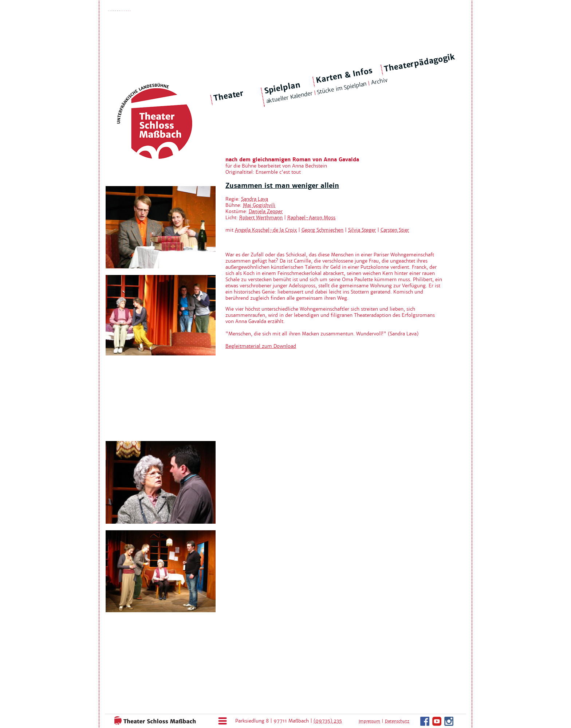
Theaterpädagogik (420, 63)
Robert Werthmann (261, 218)
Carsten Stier (395, 230)
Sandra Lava (255, 199)
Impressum (369, 721)
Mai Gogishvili (259, 205)
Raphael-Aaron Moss (311, 218)
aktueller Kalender (289, 97)
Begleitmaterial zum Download (261, 346)
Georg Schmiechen (322, 230)
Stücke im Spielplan (342, 88)
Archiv (379, 81)
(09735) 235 (328, 721)
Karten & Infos (344, 75)
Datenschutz (397, 721)
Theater (229, 96)
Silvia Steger (362, 230)
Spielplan (282, 88)
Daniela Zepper (266, 211)
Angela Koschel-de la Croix (266, 230)
